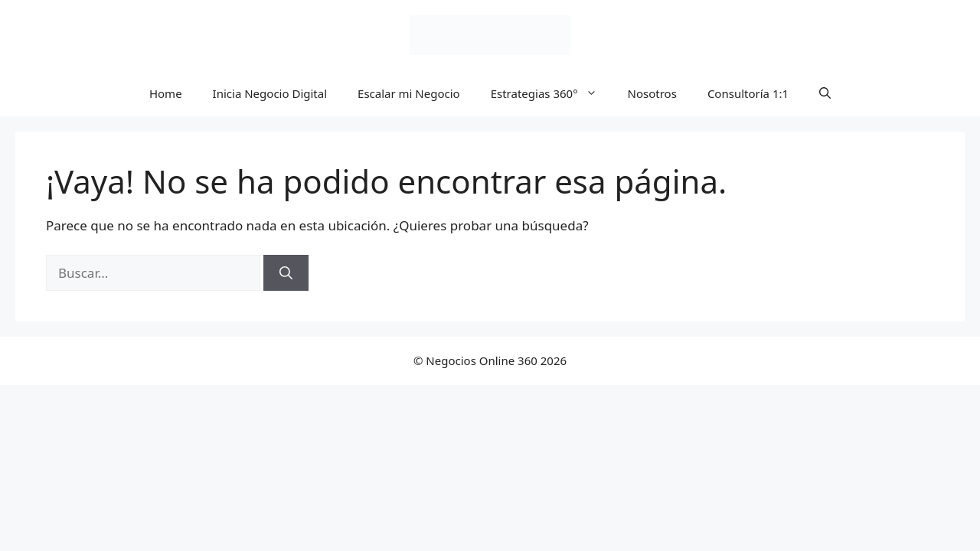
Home (166, 93)
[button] (825, 93)
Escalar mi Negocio (409, 93)
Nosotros (652, 93)
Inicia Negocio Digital (270, 93)
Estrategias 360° (552, 93)
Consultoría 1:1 (748, 93)
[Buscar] (286, 273)
